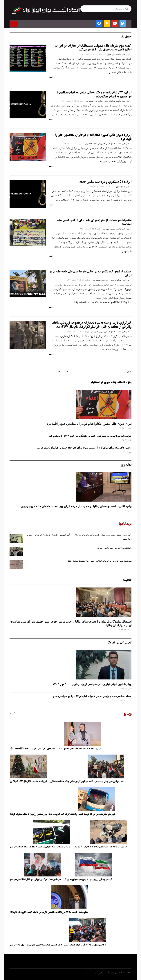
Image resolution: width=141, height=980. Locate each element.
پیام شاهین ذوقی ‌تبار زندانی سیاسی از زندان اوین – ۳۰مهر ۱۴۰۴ (92, 684)
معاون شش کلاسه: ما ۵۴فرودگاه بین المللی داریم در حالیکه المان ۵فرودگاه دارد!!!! (49, 912)
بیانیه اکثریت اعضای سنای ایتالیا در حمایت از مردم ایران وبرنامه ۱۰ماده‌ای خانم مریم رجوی (76, 506)
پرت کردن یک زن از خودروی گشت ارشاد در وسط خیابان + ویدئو (40, 847)
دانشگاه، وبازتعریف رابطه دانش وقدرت (114, 548)
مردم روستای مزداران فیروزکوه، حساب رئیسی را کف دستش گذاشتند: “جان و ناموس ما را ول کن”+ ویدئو (58, 945)
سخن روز (126, 465)
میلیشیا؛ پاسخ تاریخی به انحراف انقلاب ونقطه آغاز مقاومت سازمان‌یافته (99, 561)
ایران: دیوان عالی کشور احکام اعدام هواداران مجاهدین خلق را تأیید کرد (89, 424)
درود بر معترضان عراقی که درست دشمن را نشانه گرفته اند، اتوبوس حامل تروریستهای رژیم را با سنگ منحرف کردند (62, 814)
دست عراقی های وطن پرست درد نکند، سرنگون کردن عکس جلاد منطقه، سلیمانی (87, 782)
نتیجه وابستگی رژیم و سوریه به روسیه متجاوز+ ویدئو (88, 880)
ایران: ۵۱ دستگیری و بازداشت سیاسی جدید (105, 182)
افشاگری (107, 332)
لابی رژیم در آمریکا (119, 643)
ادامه (51, 77)
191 (60, 372)
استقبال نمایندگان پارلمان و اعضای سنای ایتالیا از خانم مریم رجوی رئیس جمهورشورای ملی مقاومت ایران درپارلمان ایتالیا (71, 623)
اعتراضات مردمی (110, 101)
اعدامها (100, 101)
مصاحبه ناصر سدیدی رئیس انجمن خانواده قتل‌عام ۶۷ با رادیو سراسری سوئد (91, 696)
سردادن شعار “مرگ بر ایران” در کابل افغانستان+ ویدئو (35, 880)
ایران (114, 55)
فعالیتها (127, 580)
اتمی (128, 280)
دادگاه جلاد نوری (91, 144)
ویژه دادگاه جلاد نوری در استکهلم (111, 382)
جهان (103, 280)
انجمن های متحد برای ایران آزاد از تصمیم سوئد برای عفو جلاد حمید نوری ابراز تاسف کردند (84, 448)
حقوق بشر (107, 55)
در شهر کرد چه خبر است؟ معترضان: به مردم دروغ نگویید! (100, 847)
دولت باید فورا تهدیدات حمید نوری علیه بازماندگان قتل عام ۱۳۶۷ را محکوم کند (90, 436)
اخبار (128, 55)
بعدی (129, 372)
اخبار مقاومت (121, 55)
